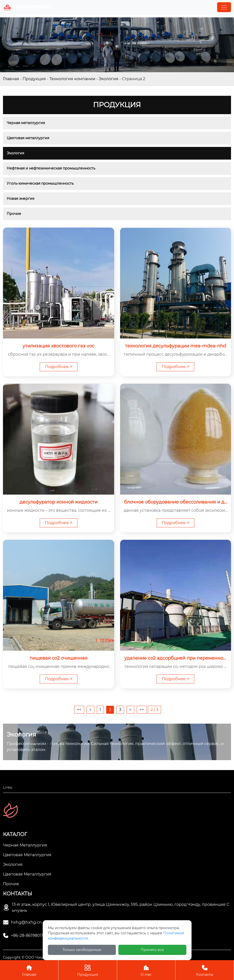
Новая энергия (20, 199)
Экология (109, 79)
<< (79, 710)
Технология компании (72, 79)
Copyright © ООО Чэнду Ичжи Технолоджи (42, 957)
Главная (11, 79)
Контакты (205, 970)
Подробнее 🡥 (59, 367)
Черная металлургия (26, 123)
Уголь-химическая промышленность (40, 183)
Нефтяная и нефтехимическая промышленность (51, 168)
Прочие (14, 214)
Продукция (34, 79)
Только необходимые (82, 950)
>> (142, 710)
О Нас (146, 970)
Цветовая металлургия (28, 138)
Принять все (152, 950)
